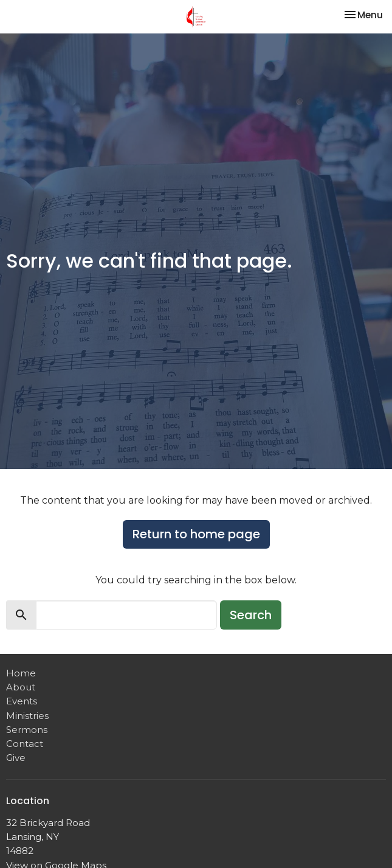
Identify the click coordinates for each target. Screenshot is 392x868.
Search (251, 615)
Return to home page (196, 534)
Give (16, 758)
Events (22, 701)
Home (21, 673)
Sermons (27, 730)
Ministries (27, 716)
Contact (25, 744)
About (21, 687)
